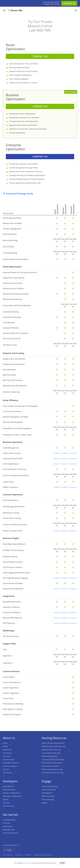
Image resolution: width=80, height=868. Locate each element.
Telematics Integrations (12, 796)
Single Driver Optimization (14, 278)
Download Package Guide (18, 194)
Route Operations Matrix (13, 562)
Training (6, 823)
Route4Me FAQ (9, 830)
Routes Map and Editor (12, 218)
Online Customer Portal (12, 531)
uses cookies (27, 863)
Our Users (7, 756)
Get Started (7, 773)
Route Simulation (10, 234)
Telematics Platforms (11, 607)
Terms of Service (8, 855)
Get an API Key (9, 806)
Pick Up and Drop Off (12, 338)
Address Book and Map (12, 223)
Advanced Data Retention (13, 589)
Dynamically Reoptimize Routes (16, 294)
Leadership (7, 750)
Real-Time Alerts (9, 375)
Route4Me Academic (11, 763)
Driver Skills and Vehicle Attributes (17, 305)
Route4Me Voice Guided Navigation (17, 428)
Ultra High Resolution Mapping (15, 578)
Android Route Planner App (53, 773)
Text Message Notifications (14, 506)
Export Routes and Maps (13, 583)
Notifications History (11, 513)
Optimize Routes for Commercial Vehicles (20, 272)
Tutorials (6, 803)
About (5, 746)
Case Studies (8, 826)
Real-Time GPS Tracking (12, 380)
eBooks (45, 803)
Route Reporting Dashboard (14, 544)
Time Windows (9, 322)
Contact (6, 769)
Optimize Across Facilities (13, 288)
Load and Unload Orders (13, 458)
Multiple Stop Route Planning (53, 746)
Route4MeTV (47, 793)
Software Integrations (11, 793)
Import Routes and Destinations (16, 259)
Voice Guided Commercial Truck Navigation (21, 406)
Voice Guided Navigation (13, 422)
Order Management (11, 448)
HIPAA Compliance (10, 487)
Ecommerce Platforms (12, 612)
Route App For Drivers (51, 766)
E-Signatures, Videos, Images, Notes (17, 435)
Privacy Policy (19, 855)
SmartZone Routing (11, 312)
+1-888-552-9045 (51, 4)
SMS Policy (29, 855)
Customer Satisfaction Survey (15, 524)
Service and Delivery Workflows (16, 475)
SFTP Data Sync (9, 623)
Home (5, 743)
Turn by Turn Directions (13, 411)
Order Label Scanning (12, 453)
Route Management (50, 756)
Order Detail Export (11, 464)
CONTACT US (69, 3)
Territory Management (12, 229)
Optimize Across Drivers (13, 283)
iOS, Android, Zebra (11, 636)
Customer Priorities (11, 328)
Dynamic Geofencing (11, 392)
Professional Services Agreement (43, 855)
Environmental (9, 760)
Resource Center (48, 796)
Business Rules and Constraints (16, 333)
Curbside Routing (10, 253)
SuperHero (7, 656)
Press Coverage (48, 799)
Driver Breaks (8, 247)
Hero (5, 649)
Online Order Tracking (12, 518)
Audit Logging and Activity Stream (17, 573)
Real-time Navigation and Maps (16, 417)
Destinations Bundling (12, 317)
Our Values (7, 753)
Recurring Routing (10, 240)
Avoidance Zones (10, 345)
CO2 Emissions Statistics (13, 567)
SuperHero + (8, 663)
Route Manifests (9, 370)
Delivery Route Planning (51, 750)
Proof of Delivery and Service (15, 469)
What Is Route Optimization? (53, 743)
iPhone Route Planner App (52, 769)
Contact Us (57, 453)
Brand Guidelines (49, 790)
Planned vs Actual (10, 557)
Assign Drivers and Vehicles (14, 359)
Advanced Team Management (15, 386)
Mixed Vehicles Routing (12, 299)
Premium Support (10, 766)
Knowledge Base (9, 820)
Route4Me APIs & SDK (12, 602)
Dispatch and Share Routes (14, 364)
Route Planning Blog (50, 786)
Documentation (9, 790)
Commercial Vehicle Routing (53, 760)
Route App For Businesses (52, 763)
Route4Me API (8, 786)
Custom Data (8, 482)
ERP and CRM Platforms (12, 618)
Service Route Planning (51, 753)
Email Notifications (11, 500)
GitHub (6, 799)
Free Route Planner (10, 833)
